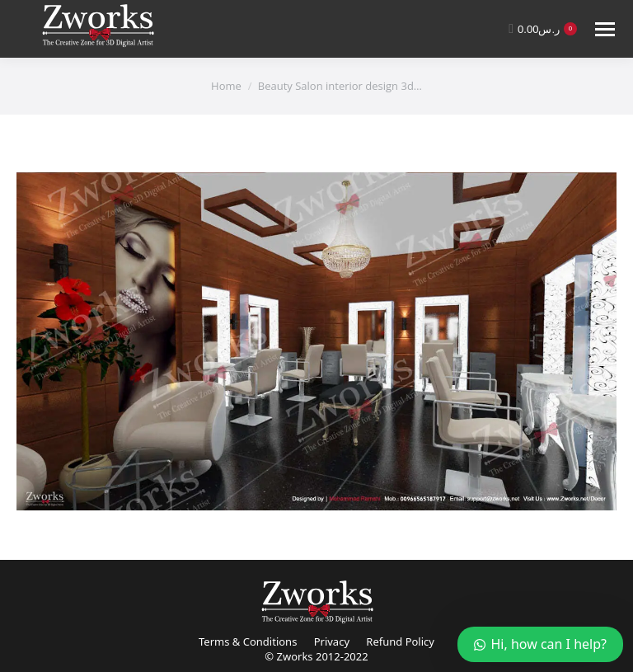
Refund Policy (400, 641)
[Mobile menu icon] (605, 29)
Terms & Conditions (248, 641)
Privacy (332, 641)
